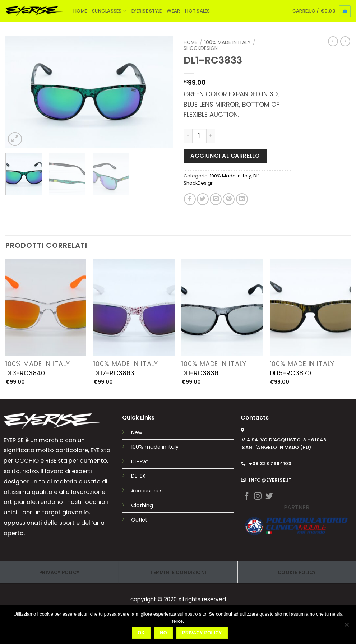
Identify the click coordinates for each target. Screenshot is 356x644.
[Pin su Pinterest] (229, 199)
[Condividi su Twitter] (203, 199)
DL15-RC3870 (290, 373)
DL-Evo (140, 462)
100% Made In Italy (227, 43)
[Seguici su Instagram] (258, 497)
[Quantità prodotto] (199, 136)
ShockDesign (201, 48)
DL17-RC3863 (114, 373)
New (137, 432)
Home (190, 43)
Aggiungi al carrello (225, 156)
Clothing (142, 505)
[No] (346, 627)
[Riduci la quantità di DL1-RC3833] (188, 136)
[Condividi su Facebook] (190, 199)
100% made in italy (155, 447)
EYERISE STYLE (147, 11)
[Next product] (333, 41)
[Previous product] (345, 41)
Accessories (147, 491)
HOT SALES (197, 11)
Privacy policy (202, 633)
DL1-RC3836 (200, 373)
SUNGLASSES (109, 11)
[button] (322, 11)
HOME (80, 11)
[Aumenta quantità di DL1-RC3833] (211, 136)
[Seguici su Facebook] (247, 497)
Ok (141, 633)
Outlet (139, 520)
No (163, 633)
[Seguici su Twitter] (269, 497)
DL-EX (138, 476)
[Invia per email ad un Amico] (216, 199)
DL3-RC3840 (25, 373)
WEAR (173, 11)
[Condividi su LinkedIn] (242, 199)
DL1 (256, 176)
